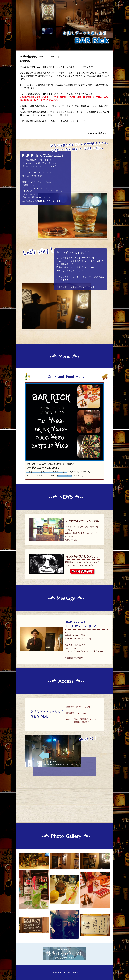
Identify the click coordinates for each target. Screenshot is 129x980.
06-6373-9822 (82, 713)
